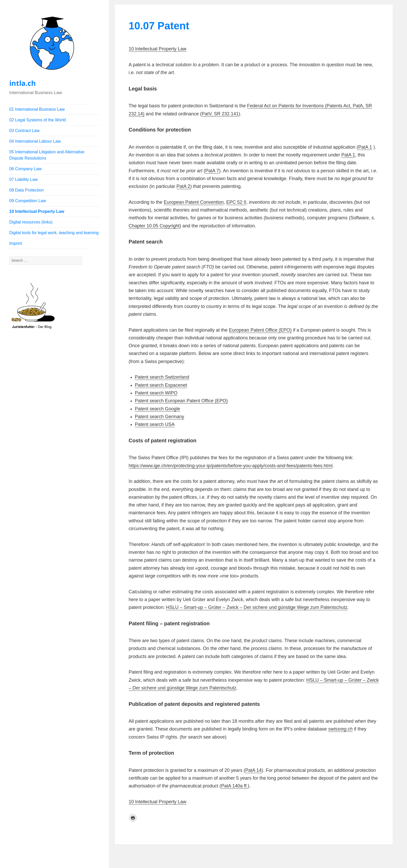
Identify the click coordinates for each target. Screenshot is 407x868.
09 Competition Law (28, 201)
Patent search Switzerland (162, 377)
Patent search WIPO (156, 393)
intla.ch (23, 83)
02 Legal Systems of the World (38, 120)
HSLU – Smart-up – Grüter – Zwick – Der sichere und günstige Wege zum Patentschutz (257, 607)
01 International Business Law (37, 109)
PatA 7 (212, 171)
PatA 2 (183, 186)
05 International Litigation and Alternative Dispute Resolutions (47, 155)
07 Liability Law (23, 179)
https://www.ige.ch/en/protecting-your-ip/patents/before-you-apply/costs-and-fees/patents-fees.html (231, 466)
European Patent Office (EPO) (260, 330)
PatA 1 (365, 147)
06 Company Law (26, 169)
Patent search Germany (160, 417)
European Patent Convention (194, 202)
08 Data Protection (27, 190)
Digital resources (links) (31, 222)
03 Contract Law (25, 131)
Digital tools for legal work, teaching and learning (54, 233)
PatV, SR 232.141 (220, 114)
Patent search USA (155, 424)
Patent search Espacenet (161, 385)
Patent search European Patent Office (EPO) (181, 401)
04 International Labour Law (35, 141)
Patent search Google (158, 409)
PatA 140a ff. (235, 786)
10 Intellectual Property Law (37, 211)
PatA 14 (253, 770)
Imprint (16, 243)
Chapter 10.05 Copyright (154, 226)
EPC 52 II (236, 202)
